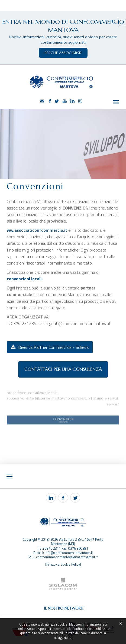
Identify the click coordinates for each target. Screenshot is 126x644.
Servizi (112, 404)
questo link (62, 629)
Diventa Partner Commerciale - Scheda (53, 347)
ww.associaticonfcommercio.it (38, 230)
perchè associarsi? (63, 53)
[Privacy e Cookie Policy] (63, 564)
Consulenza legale (43, 393)
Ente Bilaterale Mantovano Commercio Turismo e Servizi (72, 398)
